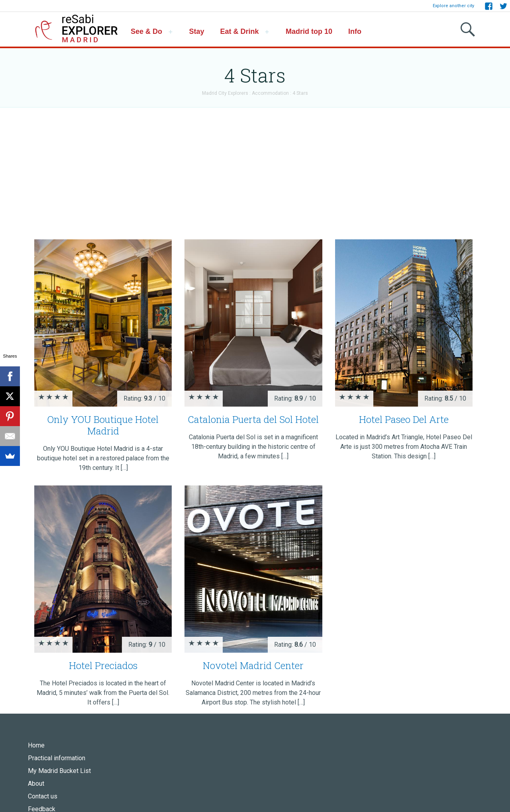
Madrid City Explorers (225, 93)
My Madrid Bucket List (59, 771)
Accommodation (270, 93)
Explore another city (453, 6)
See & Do (146, 31)
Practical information (57, 758)
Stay (197, 31)
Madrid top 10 (309, 31)
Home (36, 745)
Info (355, 31)
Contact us (43, 796)
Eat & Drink (240, 31)
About (36, 784)
